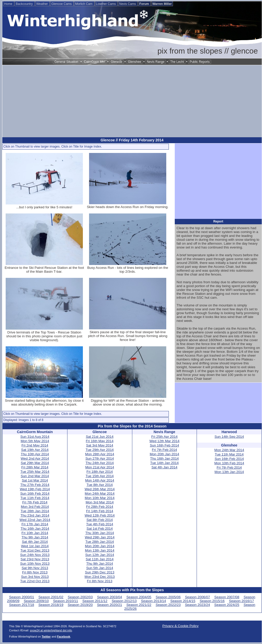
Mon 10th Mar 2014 (100, 498)
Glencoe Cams (62, 4)
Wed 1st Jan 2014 (35, 546)
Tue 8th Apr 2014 (100, 485)
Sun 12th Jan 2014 (100, 555)
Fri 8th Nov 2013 (35, 572)
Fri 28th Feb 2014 (100, 507)
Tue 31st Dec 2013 (35, 550)
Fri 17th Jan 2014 (35, 524)
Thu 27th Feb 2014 (35, 485)
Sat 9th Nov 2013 (35, 568)
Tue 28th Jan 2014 (35, 511)
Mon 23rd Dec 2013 (100, 577)
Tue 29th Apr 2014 (100, 450)
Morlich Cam (84, 4)
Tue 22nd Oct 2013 (35, 581)
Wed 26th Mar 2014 (100, 489)
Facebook (64, 637)
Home (9, 4)
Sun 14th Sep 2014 (229, 437)
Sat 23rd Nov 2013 (35, 559)
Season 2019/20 (80, 605)
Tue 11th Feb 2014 (35, 498)
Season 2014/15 (183, 601)
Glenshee (134, 62)
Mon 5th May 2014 (35, 441)
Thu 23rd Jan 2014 (35, 515)
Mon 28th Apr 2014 (100, 454)
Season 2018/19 (51, 605)
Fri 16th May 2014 (99, 441)
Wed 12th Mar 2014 (164, 441)
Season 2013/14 (154, 601)
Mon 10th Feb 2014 (229, 463)
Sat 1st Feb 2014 (100, 529)
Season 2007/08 (227, 597)
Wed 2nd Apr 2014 (35, 458)
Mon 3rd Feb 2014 (35, 507)
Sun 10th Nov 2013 (35, 564)
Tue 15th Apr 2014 (100, 476)
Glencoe (116, 62)
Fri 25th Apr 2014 (164, 437)
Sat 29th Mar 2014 (35, 463)
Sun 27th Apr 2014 (100, 458)
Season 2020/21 (110, 605)
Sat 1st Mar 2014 (35, 480)
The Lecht (177, 62)
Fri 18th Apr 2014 (100, 472)
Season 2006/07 (198, 597)
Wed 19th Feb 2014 (35, 489)
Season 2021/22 (139, 605)
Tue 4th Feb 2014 (100, 524)
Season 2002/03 (80, 597)
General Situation (66, 62)
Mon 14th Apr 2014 (100, 480)
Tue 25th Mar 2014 (35, 472)
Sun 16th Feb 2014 (35, 493)
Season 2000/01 (21, 597)
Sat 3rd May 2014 (100, 445)
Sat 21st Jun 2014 (99, 437)
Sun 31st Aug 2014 (35, 437)
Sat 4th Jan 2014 (35, 542)
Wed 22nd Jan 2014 (35, 520)
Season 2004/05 (139, 597)
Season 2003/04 (110, 597)
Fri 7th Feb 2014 (35, 502)
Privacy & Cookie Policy (181, 626)
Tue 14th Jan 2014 (165, 463)
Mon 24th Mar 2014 (100, 493)
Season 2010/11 (65, 601)
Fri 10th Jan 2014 (35, 533)
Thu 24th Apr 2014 (100, 463)
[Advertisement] (132, 101)
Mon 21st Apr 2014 (100, 467)
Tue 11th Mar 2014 (229, 454)
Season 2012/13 (124, 601)
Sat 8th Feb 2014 (100, 520)
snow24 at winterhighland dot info (51, 630)
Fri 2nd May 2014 (35, 445)
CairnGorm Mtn (94, 62)
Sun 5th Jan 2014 (100, 568)
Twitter (46, 637)
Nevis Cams (128, 4)
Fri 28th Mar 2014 (35, 467)
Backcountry (25, 4)
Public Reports (200, 62)
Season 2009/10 (36, 601)
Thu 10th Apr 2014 (35, 454)
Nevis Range (156, 62)
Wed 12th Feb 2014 (100, 515)
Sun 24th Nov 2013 (35, 555)
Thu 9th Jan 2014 (35, 537)
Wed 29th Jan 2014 (99, 537)
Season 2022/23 (168, 605)
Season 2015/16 (212, 601)
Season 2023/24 (198, 605)
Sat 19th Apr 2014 (35, 450)
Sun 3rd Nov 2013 (35, 577)
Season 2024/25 (227, 605)
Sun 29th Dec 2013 (100, 572)
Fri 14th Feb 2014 (100, 511)
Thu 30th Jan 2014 (100, 533)
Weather (42, 4)
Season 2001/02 (51, 597)
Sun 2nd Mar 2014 (35, 476)
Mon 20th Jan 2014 (100, 546)
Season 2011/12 (95, 601)
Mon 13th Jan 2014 (100, 550)
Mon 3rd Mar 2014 (100, 502)
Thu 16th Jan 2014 (35, 529)
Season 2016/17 (242, 601)
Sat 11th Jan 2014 (100, 559)
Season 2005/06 (168, 597)
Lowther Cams (106, 4)
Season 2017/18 (21, 605)
